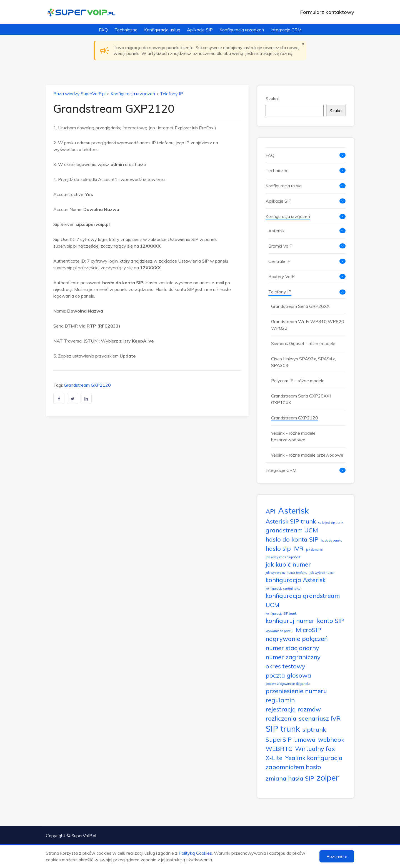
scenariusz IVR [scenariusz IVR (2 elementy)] (320, 718)
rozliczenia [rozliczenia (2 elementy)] (281, 718)
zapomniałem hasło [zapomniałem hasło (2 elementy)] (293, 767)
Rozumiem (337, 856)
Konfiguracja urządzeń (242, 30)
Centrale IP (279, 261)
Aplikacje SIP (200, 30)
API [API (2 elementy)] (271, 511)
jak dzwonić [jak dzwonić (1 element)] (314, 550)
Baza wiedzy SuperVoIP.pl (79, 94)
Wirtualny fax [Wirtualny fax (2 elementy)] (315, 749)
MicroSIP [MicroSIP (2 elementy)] (308, 630)
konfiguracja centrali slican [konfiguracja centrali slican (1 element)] (284, 588)
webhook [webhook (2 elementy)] (331, 739)
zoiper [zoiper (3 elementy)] (328, 778)
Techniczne (126, 30)
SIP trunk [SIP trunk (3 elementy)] (283, 729)
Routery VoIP (282, 276)
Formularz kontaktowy (327, 12)
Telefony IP (172, 94)
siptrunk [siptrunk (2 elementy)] (314, 729)
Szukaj (272, 99)
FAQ (103, 30)
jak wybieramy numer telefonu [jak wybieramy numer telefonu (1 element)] (286, 573)
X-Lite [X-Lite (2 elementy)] (274, 758)
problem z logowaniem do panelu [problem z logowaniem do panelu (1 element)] (288, 684)
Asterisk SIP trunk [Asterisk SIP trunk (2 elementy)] (291, 521)
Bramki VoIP (280, 246)
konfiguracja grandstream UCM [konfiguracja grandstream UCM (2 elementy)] (303, 600)
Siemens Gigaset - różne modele (303, 343)
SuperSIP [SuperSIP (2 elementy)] (279, 739)
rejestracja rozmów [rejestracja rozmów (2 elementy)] (293, 709)
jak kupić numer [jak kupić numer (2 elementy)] (288, 564)
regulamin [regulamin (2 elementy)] (280, 700)
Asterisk (277, 231)
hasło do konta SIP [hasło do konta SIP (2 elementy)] (292, 539)
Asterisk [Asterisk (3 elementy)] (293, 510)
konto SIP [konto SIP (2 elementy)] (330, 621)
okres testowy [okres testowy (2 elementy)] (285, 666)
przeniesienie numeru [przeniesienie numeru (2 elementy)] (296, 691)
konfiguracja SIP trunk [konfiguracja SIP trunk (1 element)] (281, 613)
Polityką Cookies (195, 853)
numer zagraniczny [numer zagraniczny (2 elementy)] (293, 657)
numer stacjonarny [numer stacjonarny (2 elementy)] (292, 648)
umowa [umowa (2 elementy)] (305, 739)
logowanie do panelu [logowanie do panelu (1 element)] (279, 631)
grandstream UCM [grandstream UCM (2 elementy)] (292, 530)
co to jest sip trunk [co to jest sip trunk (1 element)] (331, 522)
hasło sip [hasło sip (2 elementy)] (278, 548)
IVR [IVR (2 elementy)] (298, 548)
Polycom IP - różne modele (298, 381)
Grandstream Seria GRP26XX (300, 306)
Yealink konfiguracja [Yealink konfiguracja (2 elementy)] (314, 758)
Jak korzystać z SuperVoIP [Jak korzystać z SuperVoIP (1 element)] (283, 557)
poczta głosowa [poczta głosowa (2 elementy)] (288, 675)
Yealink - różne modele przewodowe (307, 455)
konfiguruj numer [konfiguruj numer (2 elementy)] (290, 621)
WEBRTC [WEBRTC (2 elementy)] (279, 749)
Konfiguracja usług (162, 30)
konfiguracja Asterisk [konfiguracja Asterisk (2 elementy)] (296, 580)
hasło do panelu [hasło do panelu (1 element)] (332, 540)
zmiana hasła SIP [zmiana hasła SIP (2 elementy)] (290, 778)
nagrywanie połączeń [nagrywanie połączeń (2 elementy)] (297, 639)
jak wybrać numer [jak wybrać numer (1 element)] (322, 573)
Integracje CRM (286, 30)
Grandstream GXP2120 (87, 385)
